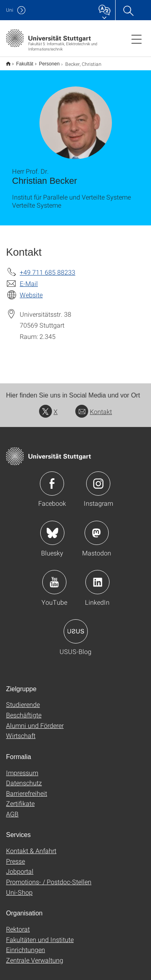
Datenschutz (24, 777)
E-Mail (29, 278)
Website (31, 289)
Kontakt (94, 406)
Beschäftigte (24, 710)
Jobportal (20, 866)
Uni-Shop (19, 887)
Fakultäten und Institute (40, 934)
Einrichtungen (26, 944)
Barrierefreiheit (27, 788)
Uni (10, 10)
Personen (45, 61)
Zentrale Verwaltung (35, 955)
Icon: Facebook (52, 478)
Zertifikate (20, 798)
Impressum (22, 767)
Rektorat (18, 924)
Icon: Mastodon (97, 528)
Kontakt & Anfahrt (31, 845)
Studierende (23, 699)
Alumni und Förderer (35, 720)
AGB (12, 809)
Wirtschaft (21, 730)
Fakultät (20, 61)
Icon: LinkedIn (97, 577)
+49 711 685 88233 (48, 267)
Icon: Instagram (98, 478)
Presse (16, 856)
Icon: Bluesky (52, 528)
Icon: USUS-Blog (76, 626)
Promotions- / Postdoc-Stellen (49, 876)
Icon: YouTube (54, 577)
